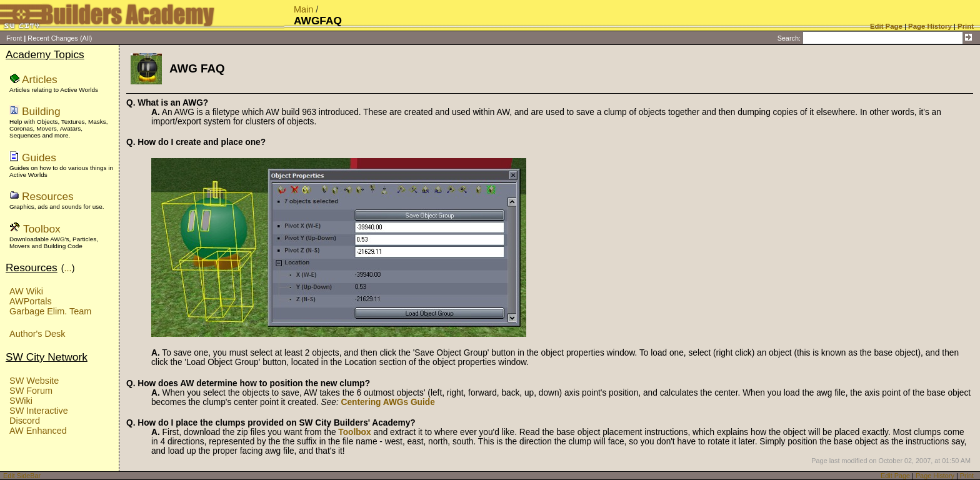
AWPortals (31, 301)
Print (967, 476)
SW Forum (31, 391)
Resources (48, 196)
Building (41, 111)
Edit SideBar (22, 476)
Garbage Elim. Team (50, 311)
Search (788, 38)
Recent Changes (53, 38)
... (68, 268)
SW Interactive (39, 411)
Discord (25, 421)
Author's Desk (37, 334)
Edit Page (895, 476)
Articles (40, 79)
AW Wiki (26, 291)
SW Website (34, 381)
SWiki (21, 401)
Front (14, 38)
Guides (39, 157)
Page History (935, 476)
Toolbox (42, 229)
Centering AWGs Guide (388, 402)
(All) (86, 38)
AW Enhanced (38, 431)
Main (303, 9)
